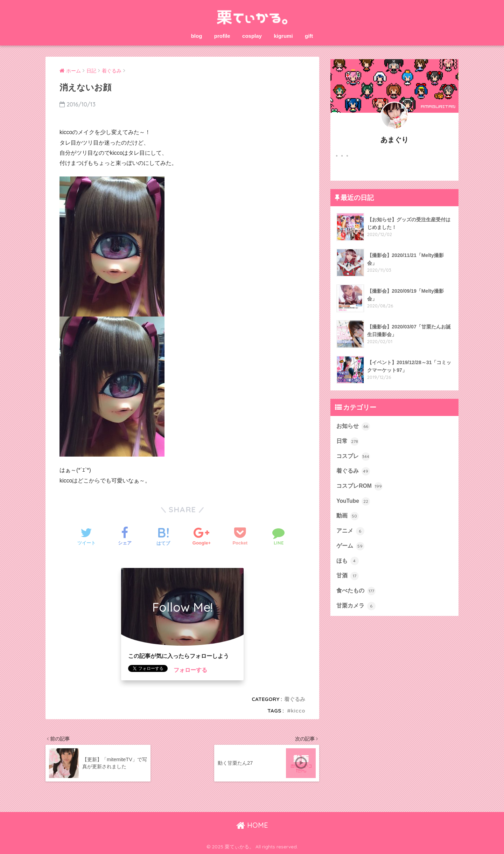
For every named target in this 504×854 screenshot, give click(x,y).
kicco (298, 711)
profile (222, 36)
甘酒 (347, 576)
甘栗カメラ (356, 606)
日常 (347, 442)
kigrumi (283, 36)
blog (197, 36)
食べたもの (356, 591)
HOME (252, 825)
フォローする (190, 670)
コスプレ (353, 457)
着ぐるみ (295, 699)
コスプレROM (359, 486)
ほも (347, 561)
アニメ (350, 531)
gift (309, 36)
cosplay (252, 36)
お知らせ (353, 426)
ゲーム (350, 546)
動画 (347, 516)
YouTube (353, 501)
